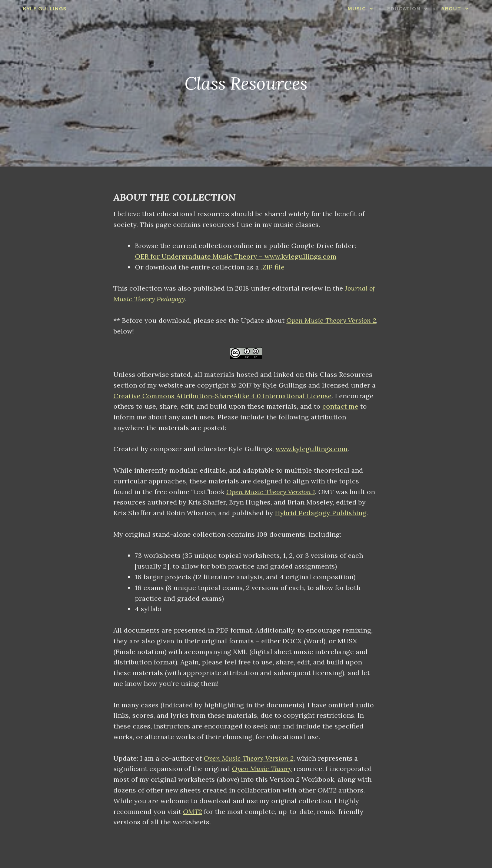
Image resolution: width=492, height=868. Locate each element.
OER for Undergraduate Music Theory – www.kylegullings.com (236, 256)
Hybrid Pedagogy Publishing (321, 513)
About (465, 9)
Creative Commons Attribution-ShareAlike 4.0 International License (222, 396)
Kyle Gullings (31, 9)
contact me (340, 406)
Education (417, 9)
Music (370, 9)
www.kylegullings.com (312, 449)
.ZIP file (273, 267)
